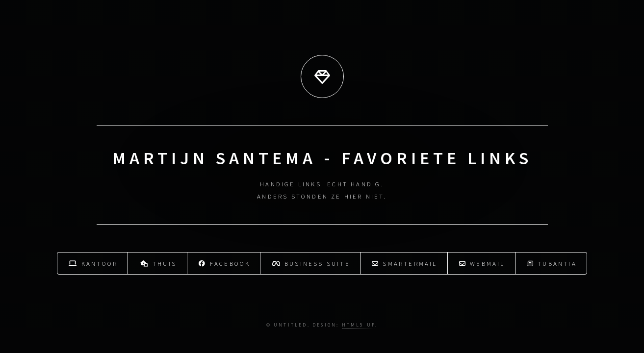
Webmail (482, 263)
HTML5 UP (359, 325)
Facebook (224, 263)
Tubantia (552, 263)
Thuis (158, 263)
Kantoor (93, 263)
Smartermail (405, 263)
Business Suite (311, 263)
